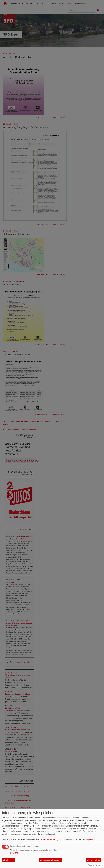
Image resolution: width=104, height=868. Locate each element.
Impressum (91, 839)
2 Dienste (15, 853)
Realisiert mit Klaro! (94, 865)
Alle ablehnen (8, 860)
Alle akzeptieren (94, 860)
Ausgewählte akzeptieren (51, 860)
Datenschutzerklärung (49, 839)
